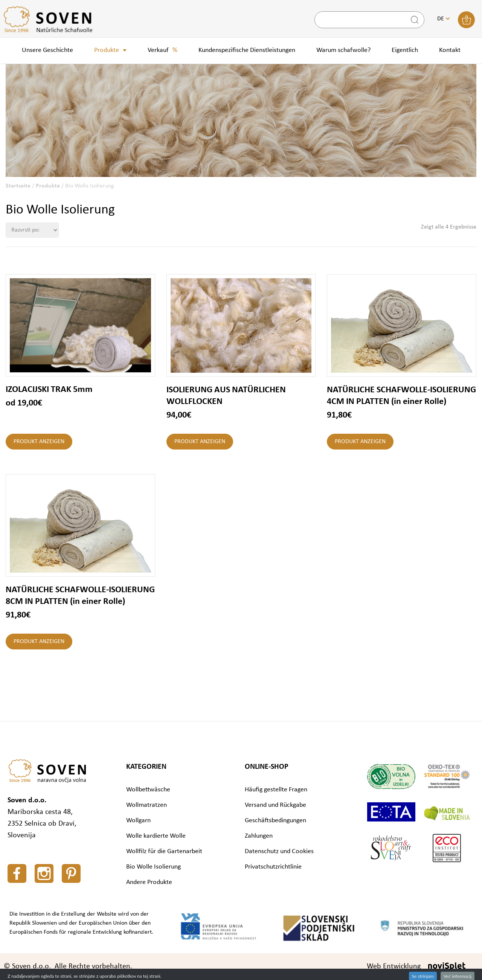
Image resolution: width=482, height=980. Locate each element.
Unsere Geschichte (47, 50)
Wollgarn (138, 821)
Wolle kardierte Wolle (156, 836)
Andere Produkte (149, 882)
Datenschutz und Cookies (279, 851)
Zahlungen (259, 836)
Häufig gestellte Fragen (276, 790)
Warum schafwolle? (343, 50)
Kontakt (450, 50)
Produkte (110, 50)
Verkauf (162, 50)
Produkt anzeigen (39, 442)
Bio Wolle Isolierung (153, 867)
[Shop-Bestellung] (32, 230)
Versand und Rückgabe (275, 805)
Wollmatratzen (146, 805)
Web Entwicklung (394, 966)
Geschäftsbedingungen (275, 821)
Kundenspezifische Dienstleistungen (247, 50)
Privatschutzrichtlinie (273, 867)
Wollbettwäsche (148, 790)
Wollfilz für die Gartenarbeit (164, 851)
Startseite (18, 186)
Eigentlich (405, 50)
